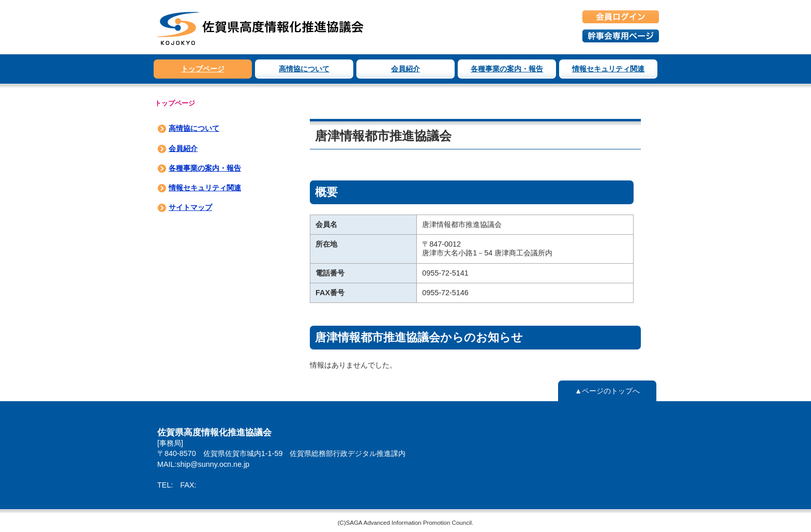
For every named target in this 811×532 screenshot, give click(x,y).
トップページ (203, 69)
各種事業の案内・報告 (507, 69)
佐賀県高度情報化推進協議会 (261, 27)
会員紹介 (405, 69)
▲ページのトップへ (607, 391)
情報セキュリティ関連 (608, 69)
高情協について (304, 69)
